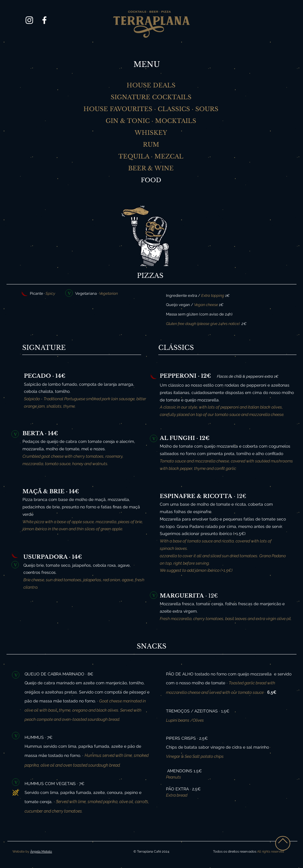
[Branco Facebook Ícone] (44, 20)
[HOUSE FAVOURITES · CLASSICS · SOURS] (151, 109)
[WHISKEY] (151, 133)
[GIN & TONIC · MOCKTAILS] (151, 121)
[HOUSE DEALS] (151, 85)
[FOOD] (151, 180)
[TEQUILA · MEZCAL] (151, 156)
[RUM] (151, 145)
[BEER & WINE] (151, 168)
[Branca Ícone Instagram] (29, 20)
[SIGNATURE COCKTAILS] (151, 97)
